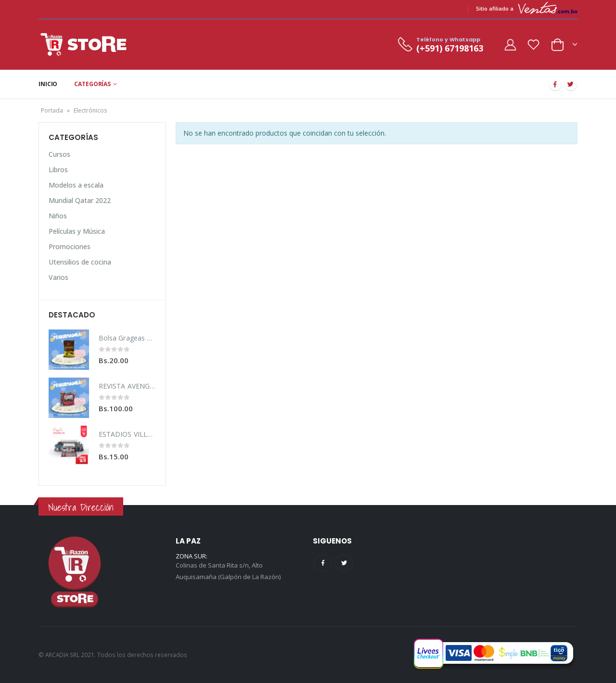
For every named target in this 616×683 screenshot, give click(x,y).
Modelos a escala (76, 185)
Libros (58, 170)
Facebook (323, 563)
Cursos (59, 154)
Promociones (70, 247)
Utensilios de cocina (80, 262)
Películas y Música (77, 231)
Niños (58, 216)
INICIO (48, 84)
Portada (52, 110)
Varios (58, 277)
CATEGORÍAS (92, 84)
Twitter (344, 563)
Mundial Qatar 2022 (80, 200)
